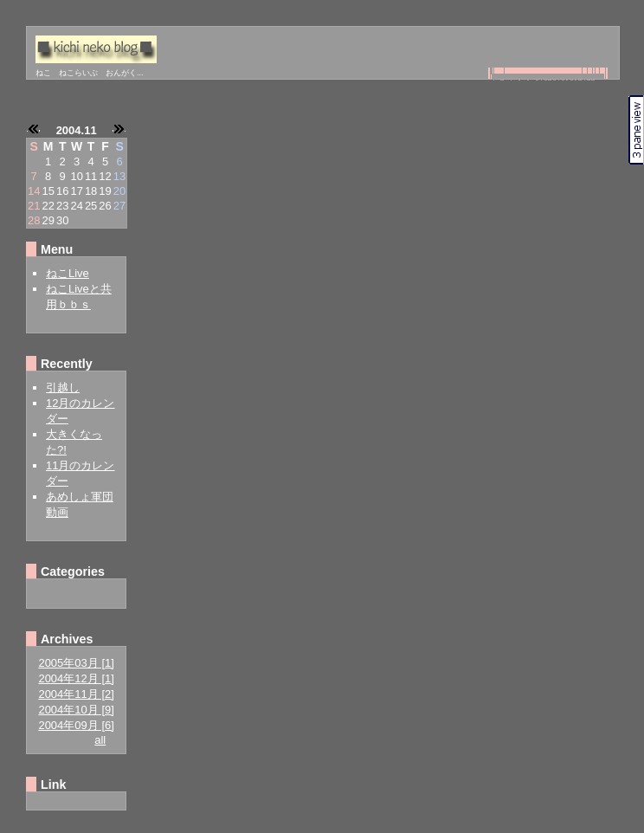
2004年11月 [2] (76, 694)
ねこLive (68, 273)
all (100, 740)
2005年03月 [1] (76, 663)
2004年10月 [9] (76, 710)
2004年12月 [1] (76, 678)
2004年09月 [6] (76, 725)
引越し (63, 387)
